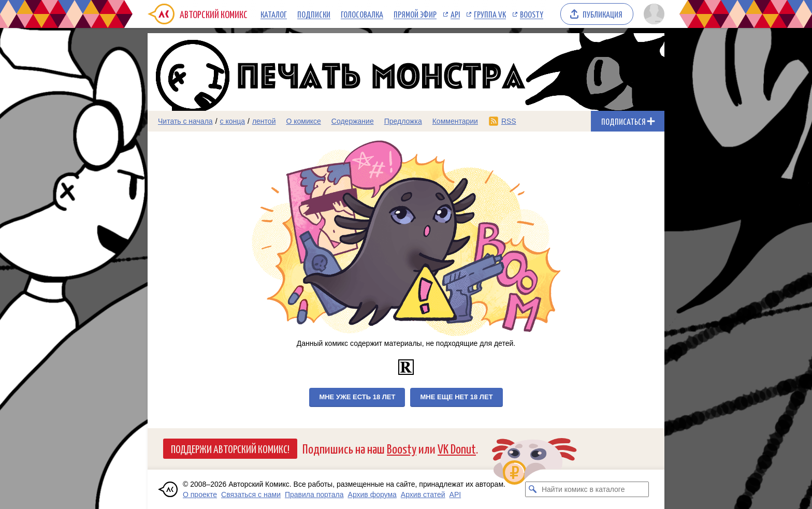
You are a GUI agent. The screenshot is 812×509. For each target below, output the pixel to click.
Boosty (532, 14)
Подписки (314, 14)
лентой (264, 121)
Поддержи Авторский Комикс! (230, 448)
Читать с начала (185, 121)
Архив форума (372, 495)
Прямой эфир (415, 14)
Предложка (403, 121)
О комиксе (303, 121)
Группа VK (490, 14)
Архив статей (423, 495)
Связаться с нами (251, 495)
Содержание (353, 121)
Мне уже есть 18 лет (357, 397)
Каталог (274, 14)
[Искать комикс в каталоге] (533, 489)
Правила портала (314, 495)
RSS (509, 121)
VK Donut (457, 448)
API (455, 14)
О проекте (200, 495)
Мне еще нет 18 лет (456, 397)
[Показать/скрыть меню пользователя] (652, 14)
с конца (233, 121)
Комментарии (455, 121)
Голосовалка (362, 14)
